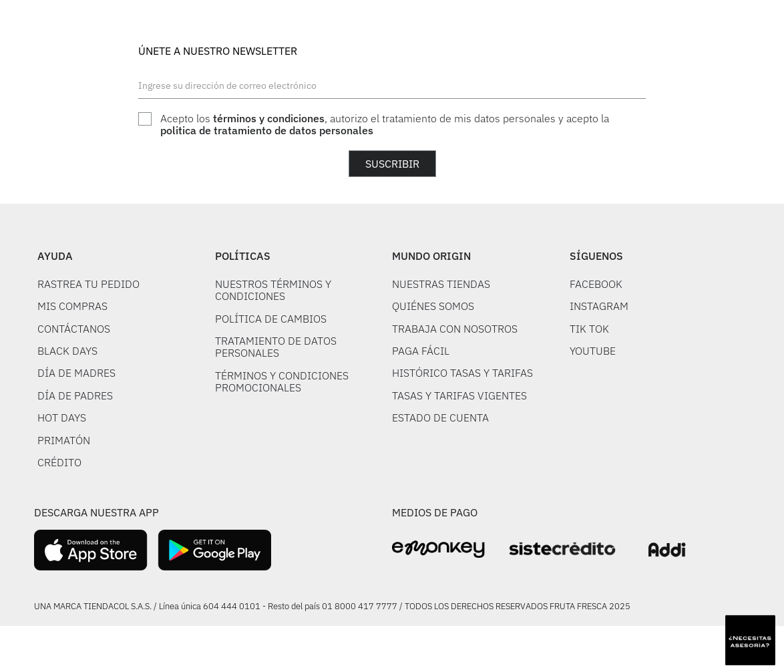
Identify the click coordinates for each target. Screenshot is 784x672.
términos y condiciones (269, 118)
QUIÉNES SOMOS (433, 306)
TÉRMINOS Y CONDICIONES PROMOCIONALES (282, 381)
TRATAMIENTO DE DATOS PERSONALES (276, 347)
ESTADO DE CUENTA (440, 417)
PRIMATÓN (64, 440)
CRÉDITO (59, 462)
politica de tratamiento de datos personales (267, 130)
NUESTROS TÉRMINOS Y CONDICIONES (273, 290)
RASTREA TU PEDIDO (88, 284)
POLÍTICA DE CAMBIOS (271, 319)
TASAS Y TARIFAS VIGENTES (459, 395)
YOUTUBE (593, 351)
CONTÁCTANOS (74, 329)
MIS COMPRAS (72, 306)
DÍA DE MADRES (76, 373)
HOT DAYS (62, 417)
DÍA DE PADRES (75, 395)
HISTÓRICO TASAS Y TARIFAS (462, 373)
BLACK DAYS (67, 351)
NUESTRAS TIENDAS (441, 284)
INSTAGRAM (599, 306)
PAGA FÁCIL (421, 351)
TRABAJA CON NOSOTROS (455, 329)
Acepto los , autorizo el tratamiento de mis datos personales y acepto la (385, 125)
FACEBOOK (596, 284)
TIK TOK (589, 329)
